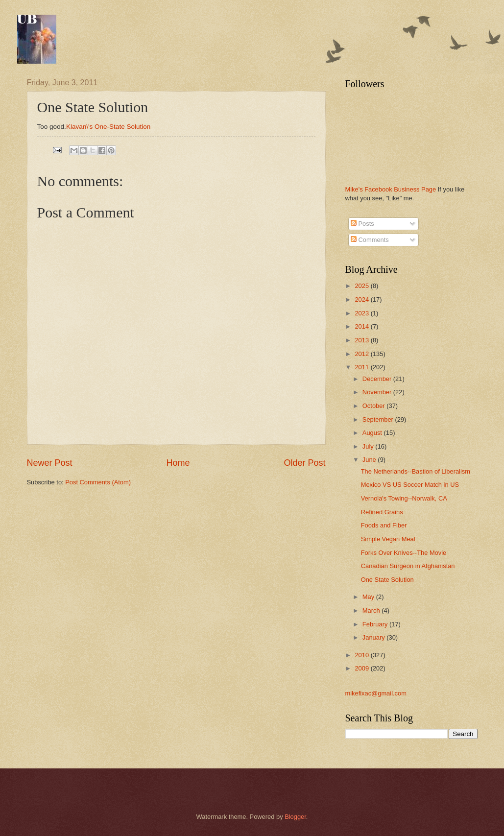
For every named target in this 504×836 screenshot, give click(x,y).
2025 (362, 286)
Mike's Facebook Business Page (391, 189)
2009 (362, 668)
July (369, 446)
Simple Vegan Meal (388, 539)
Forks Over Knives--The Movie (404, 553)
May (369, 597)
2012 (362, 354)
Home (178, 463)
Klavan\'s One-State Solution (108, 127)
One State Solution (387, 580)
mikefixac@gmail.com (376, 693)
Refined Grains (382, 512)
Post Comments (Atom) (98, 482)
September (379, 419)
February (376, 624)
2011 (362, 367)
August (373, 433)
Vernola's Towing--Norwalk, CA (404, 498)
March (372, 610)
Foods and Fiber (384, 525)
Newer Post (50, 463)
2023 (362, 313)
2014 (362, 326)
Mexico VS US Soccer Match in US (410, 485)
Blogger (295, 817)
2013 (362, 340)
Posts (362, 224)
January (374, 637)
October (374, 406)
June (370, 460)
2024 (362, 299)
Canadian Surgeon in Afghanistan (408, 566)
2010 (362, 655)
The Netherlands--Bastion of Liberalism (416, 471)
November (378, 392)
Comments (370, 240)
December (378, 379)
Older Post (304, 463)
